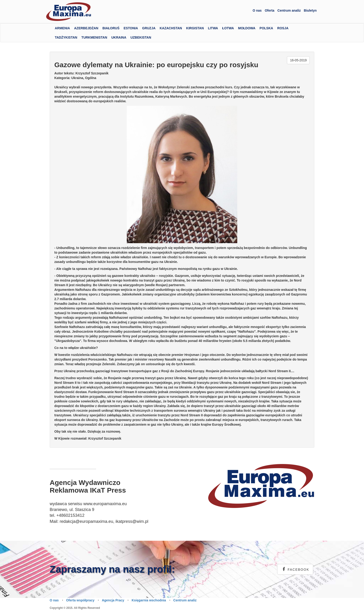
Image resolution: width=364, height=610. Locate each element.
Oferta (269, 10)
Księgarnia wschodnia (149, 600)
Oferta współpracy (80, 600)
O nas (257, 10)
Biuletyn (310, 10)
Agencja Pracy (113, 600)
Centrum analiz (289, 10)
